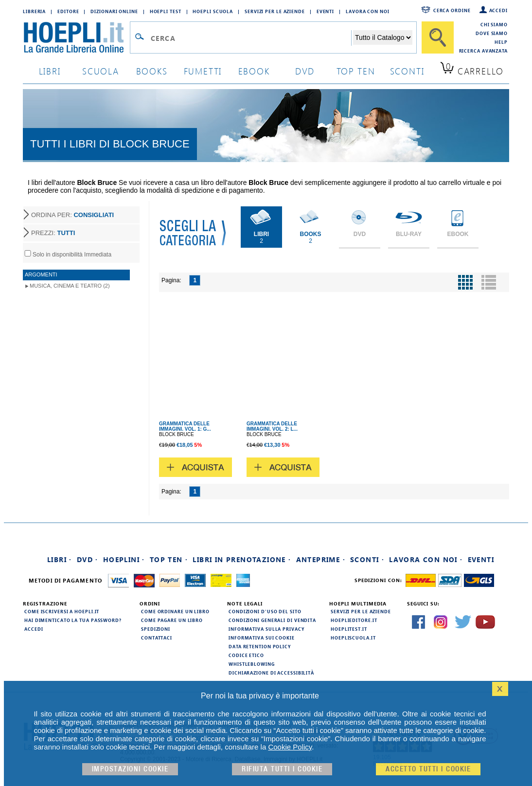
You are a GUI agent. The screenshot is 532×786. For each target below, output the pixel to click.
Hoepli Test (166, 11)
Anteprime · (321, 559)
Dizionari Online (114, 11)
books (152, 71)
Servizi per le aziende (275, 11)
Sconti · (367, 559)
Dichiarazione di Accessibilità (271, 673)
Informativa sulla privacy (266, 629)
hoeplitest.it (349, 629)
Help (501, 42)
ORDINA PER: (72, 215)
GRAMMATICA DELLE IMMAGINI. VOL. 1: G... (185, 426)
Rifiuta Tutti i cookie (282, 769)
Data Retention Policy (260, 646)
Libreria (34, 11)
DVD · (88, 559)
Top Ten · (169, 559)
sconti (407, 71)
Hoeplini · (124, 559)
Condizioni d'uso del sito (265, 611)
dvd (305, 71)
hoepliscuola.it (353, 638)
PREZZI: (53, 233)
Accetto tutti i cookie (428, 769)
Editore (68, 11)
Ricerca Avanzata (483, 51)
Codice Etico (246, 655)
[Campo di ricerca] (251, 38)
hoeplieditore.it (354, 620)
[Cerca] (438, 37)
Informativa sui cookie (262, 638)
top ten (356, 71)
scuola (101, 71)
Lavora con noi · (426, 559)
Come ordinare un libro (175, 611)
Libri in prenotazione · (242, 559)
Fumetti (203, 71)
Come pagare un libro (172, 620)
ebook (254, 71)
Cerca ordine (452, 10)
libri (50, 71)
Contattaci (157, 638)
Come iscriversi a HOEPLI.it (62, 611)
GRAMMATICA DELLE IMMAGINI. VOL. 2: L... (272, 426)
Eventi (325, 11)
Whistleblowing (252, 664)
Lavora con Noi (368, 11)
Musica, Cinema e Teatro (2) (70, 286)
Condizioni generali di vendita (272, 620)
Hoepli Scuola (213, 11)
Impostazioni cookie (130, 769)
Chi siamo (494, 24)
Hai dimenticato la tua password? (73, 620)
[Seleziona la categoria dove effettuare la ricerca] (383, 37)
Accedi (498, 10)
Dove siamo (492, 33)
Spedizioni (156, 629)
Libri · (60, 559)
